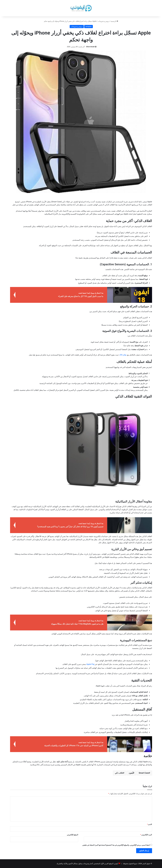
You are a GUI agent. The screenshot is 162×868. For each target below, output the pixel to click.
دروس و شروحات (104, 21)
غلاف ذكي (119, 773)
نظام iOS (123, 355)
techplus (89, 26)
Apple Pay (90, 664)
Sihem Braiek (90, 47)
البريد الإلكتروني (146, 835)
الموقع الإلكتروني (73, 835)
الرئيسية (114, 21)
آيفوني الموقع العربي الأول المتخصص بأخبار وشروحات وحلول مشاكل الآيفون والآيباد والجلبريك (87, 864)
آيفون (131, 773)
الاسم (150, 824)
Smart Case (144, 773)
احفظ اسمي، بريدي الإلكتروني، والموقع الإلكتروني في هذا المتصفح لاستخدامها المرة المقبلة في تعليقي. (116, 845)
